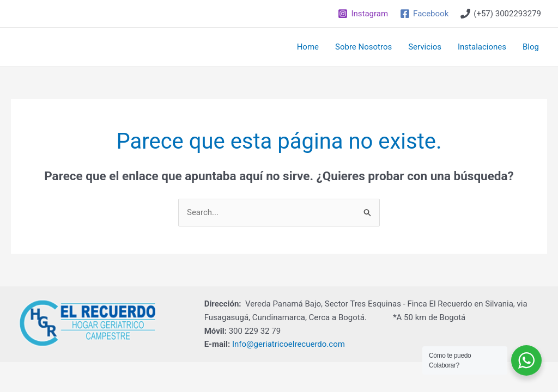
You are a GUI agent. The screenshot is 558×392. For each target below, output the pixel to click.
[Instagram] (363, 14)
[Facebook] (424, 14)
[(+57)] (501, 14)
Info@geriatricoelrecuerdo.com (289, 344)
